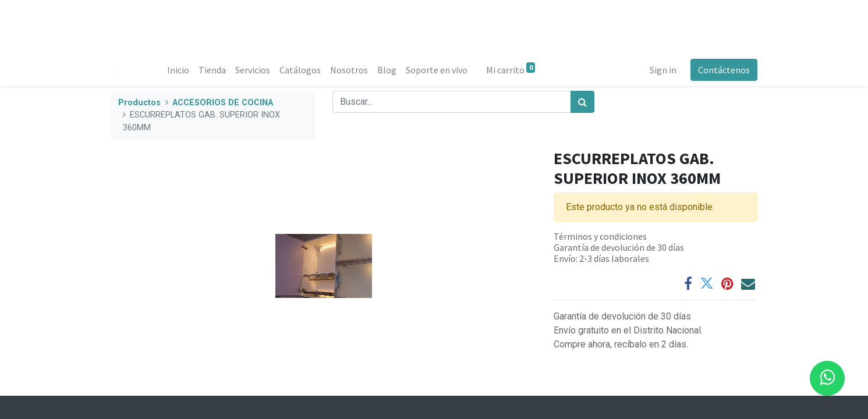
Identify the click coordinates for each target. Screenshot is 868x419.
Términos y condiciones (600, 236)
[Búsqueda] (582, 102)
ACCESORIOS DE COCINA (223, 103)
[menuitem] (178, 70)
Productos (139, 103)
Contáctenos (724, 70)
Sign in (663, 70)
